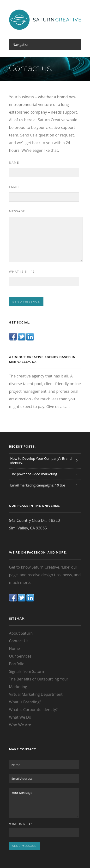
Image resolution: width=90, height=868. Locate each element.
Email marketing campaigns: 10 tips (38, 485)
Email (15, 187)
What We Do (20, 717)
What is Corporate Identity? (33, 710)
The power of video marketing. (34, 474)
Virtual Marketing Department (36, 694)
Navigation (21, 44)
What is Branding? (25, 702)
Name (14, 163)
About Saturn (21, 633)
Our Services (20, 656)
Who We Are (20, 725)
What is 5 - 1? (22, 272)
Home (15, 648)
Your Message (44, 803)
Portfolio (17, 664)
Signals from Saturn (27, 671)
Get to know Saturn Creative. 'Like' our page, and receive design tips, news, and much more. (45, 575)
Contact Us (19, 641)
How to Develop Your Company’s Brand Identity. (41, 461)
